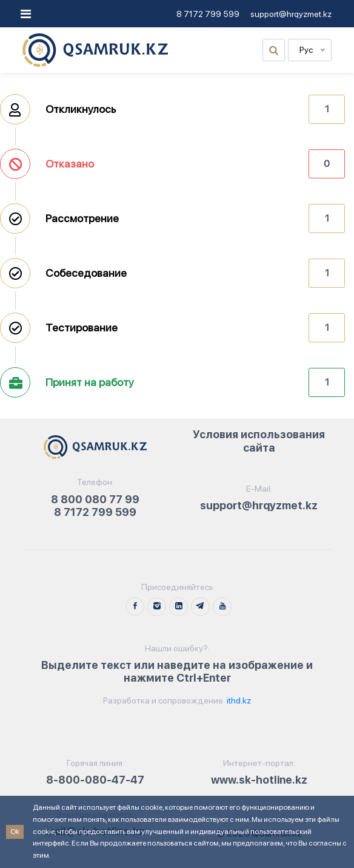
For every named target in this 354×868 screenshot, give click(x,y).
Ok (15, 832)
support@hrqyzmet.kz (291, 14)
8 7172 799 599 (208, 14)
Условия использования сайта (259, 441)
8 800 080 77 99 (95, 499)
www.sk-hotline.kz (259, 780)
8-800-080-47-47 (95, 780)
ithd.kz (238, 700)
